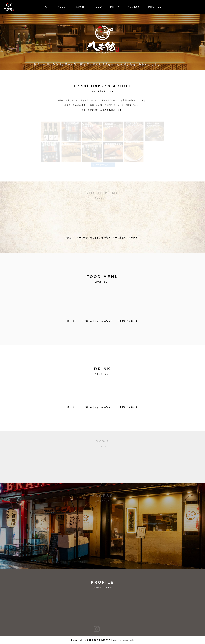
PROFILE (155, 7)
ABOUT (63, 7)
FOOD (98, 7)
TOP (47, 7)
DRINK (115, 7)
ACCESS (134, 7)
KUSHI (81, 7)
